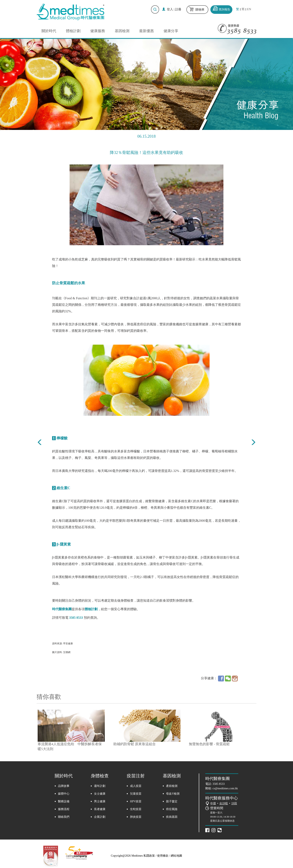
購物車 (200, 10)
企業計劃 (100, 817)
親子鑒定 (172, 801)
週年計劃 (100, 786)
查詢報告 (224, 9)
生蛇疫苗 (136, 809)
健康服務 (98, 31)
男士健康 (100, 801)
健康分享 (171, 31)
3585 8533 (219, 784)
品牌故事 (64, 786)
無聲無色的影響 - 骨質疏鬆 (209, 744)
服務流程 (64, 809)
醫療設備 (64, 801)
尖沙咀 (224, 803)
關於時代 (49, 31)
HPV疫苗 (136, 801)
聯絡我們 (64, 817)
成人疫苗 (136, 786)
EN (249, 9)
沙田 (234, 803)
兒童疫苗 (136, 794)
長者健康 (100, 809)
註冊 (178, 9)
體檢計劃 (73, 31)
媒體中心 (64, 794)
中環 (213, 803)
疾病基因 (172, 817)
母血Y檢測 (173, 794)
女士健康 (100, 794)
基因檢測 (122, 31)
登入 (170, 9)
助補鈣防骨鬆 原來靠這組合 (134, 744)
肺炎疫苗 (136, 817)
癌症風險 (172, 809)
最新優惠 (146, 31)
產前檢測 (172, 786)
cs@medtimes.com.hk (225, 788)
